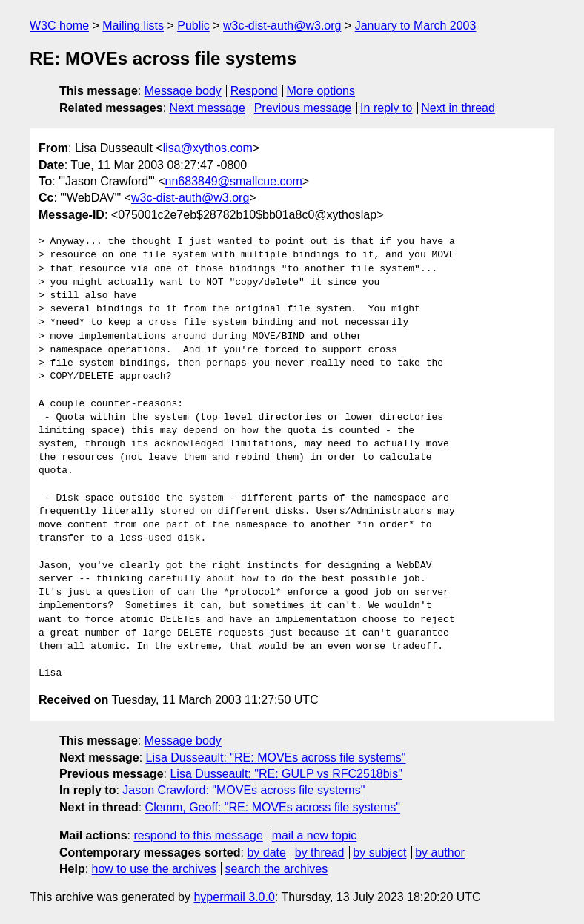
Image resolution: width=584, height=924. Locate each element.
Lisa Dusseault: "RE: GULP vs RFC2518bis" (286, 774)
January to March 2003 (416, 26)
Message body (183, 91)
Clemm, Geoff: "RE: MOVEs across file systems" (273, 807)
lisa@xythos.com (208, 148)
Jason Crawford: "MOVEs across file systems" (243, 790)
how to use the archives (154, 869)
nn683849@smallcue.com (234, 181)
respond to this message (198, 835)
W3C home (59, 26)
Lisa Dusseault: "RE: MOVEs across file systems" (276, 758)
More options (321, 91)
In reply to (386, 108)
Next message (208, 108)
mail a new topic (315, 835)
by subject (379, 852)
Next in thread (458, 108)
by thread (320, 852)
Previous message (303, 108)
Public (193, 26)
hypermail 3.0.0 (234, 897)
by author (440, 852)
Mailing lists (133, 26)
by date (266, 852)
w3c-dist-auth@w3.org (282, 26)
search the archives (277, 869)
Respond (254, 91)
